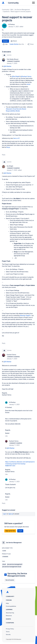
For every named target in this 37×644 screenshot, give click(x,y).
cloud (4, 564)
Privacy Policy (10, 629)
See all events (10, 580)
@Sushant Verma (26, 76)
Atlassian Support (25, 315)
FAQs (7, 603)
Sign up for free (10, 531)
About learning (10, 613)
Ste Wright (10, 166)
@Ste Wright (16, 76)
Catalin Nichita (14, 44)
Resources (9, 616)
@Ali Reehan (7, 66)
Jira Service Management (22, 10)
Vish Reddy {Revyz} (13, 59)
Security (8, 634)
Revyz (8, 147)
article (28, 84)
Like (6, 436)
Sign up (11, 514)
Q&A (12, 10)
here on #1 (17, 138)
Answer (5, 41)
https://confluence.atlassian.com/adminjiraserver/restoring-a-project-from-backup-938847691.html (20, 464)
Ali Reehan (12, 24)
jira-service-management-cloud (12, 567)
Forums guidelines (11, 606)
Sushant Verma (11, 355)
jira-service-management (15, 564)
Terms (8, 632)
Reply (4, 155)
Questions (6, 12)
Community (13, 3)
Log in (5, 514)
